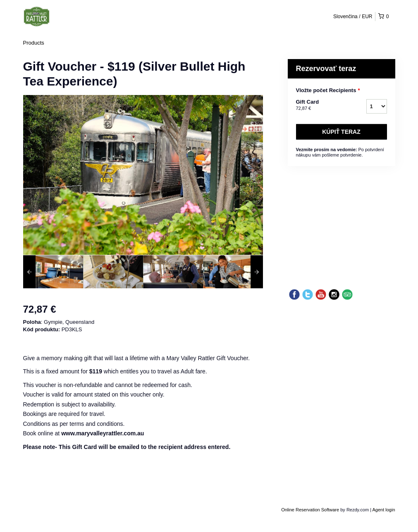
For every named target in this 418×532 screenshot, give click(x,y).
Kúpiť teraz (341, 132)
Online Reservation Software (310, 510)
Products (34, 43)
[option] (53, 272)
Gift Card (321, 105)
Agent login (383, 510)
